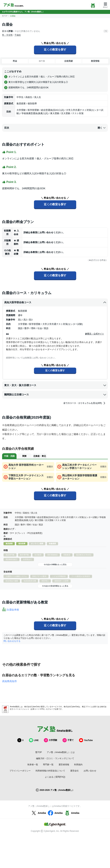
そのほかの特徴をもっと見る (55, 565)
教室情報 (95, 61)
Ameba (38, 813)
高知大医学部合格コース (55, 303)
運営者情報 (64, 765)
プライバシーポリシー (20, 771)
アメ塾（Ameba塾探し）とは (61, 752)
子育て (68, 740)
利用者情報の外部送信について (50, 771)
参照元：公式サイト (95, 334)
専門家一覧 (48, 765)
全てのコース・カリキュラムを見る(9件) (85, 403)
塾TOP (5, 16)
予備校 (18, 35)
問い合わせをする (12, 641)
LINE (34, 740)
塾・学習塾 (7, 35)
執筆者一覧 (33, 765)
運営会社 (74, 771)
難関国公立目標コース (55, 395)
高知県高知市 (10, 681)
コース (42, 61)
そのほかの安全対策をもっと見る (55, 586)
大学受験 (51, 740)
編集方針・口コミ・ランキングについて (55, 758)
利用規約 (78, 765)
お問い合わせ (90, 771)
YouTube (86, 740)
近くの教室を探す (55, 50)
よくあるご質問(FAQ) (55, 777)
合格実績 (68, 61)
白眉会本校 (13, 610)
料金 (15, 61)
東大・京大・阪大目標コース (55, 385)
